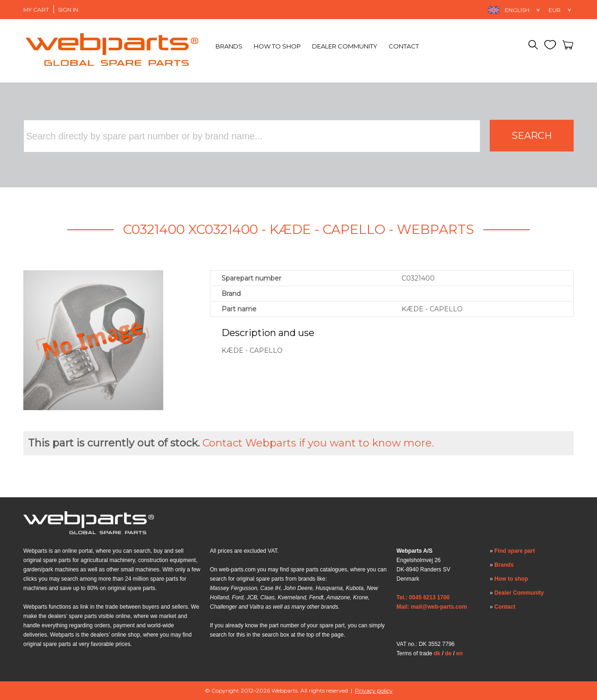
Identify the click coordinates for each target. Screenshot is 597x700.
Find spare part (515, 551)
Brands (229, 46)
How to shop (277, 46)
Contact (404, 46)
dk (437, 653)
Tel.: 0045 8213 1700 (423, 597)
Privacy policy (374, 690)
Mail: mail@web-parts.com (432, 607)
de (448, 653)
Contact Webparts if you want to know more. (318, 443)
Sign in (68, 10)
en (459, 653)
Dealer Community (345, 46)
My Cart (36, 10)
